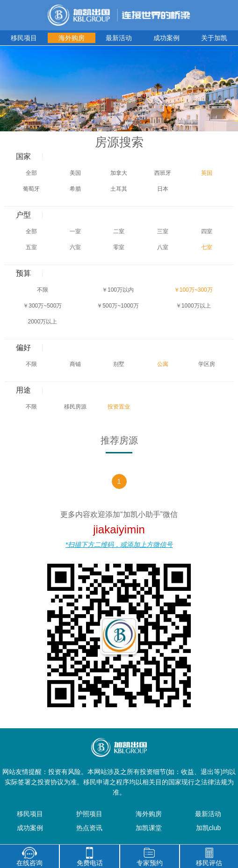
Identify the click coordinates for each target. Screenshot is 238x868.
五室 (31, 247)
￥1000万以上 (193, 306)
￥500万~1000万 (118, 306)
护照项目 (89, 814)
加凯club (209, 828)
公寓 (163, 364)
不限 (43, 290)
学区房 (207, 364)
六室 (75, 247)
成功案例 (166, 38)
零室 (119, 247)
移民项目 (24, 38)
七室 (207, 247)
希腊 (75, 189)
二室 (119, 231)
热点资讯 (89, 828)
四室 (207, 231)
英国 (207, 173)
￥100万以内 (118, 290)
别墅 (119, 364)
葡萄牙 (31, 189)
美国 (75, 173)
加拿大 (119, 173)
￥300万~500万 (42, 306)
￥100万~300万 (193, 290)
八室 (163, 247)
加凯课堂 (149, 828)
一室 (75, 231)
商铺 (75, 364)
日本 (163, 189)
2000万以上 (42, 322)
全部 (31, 173)
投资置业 (119, 407)
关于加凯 (214, 38)
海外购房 (72, 38)
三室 (163, 231)
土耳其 (119, 189)
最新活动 (119, 38)
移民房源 (75, 407)
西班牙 (163, 173)
